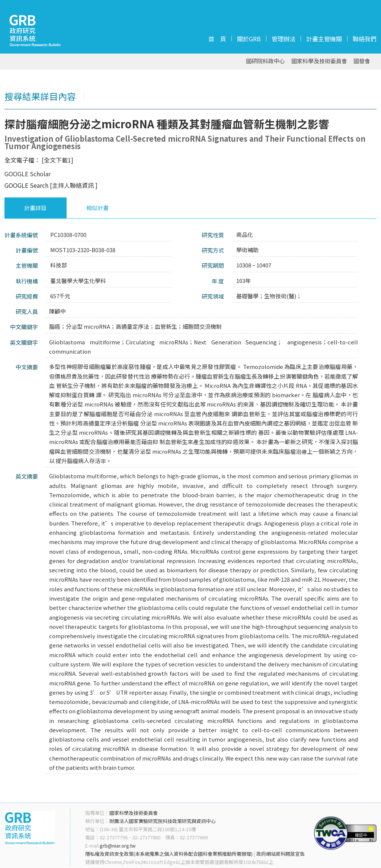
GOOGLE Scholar (28, 174)
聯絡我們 (365, 39)
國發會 (362, 61)
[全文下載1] (57, 160)
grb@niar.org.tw (118, 846)
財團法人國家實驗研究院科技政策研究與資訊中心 (163, 821)
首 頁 (217, 39)
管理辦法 (284, 39)
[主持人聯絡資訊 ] (74, 185)
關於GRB (249, 39)
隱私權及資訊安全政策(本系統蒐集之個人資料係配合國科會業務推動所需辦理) (169, 854)
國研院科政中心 (265, 61)
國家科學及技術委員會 (319, 61)
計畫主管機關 (324, 39)
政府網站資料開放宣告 (281, 854)
